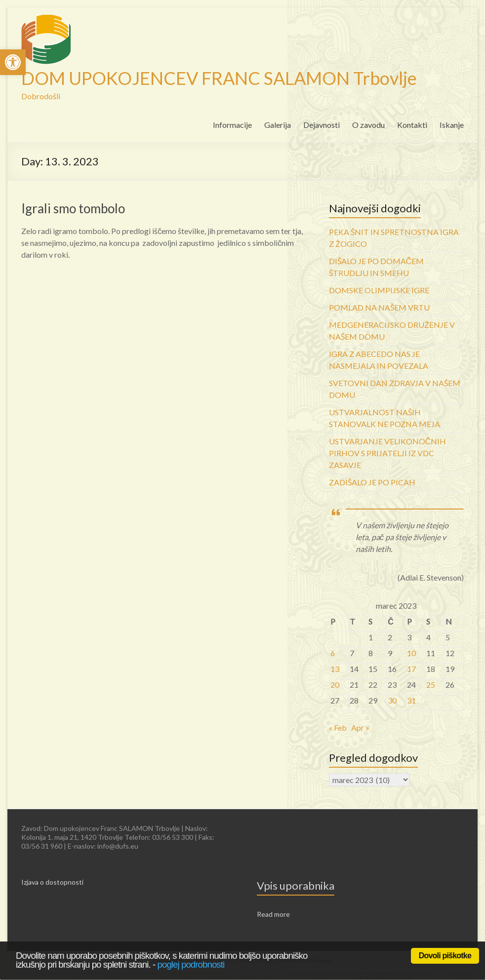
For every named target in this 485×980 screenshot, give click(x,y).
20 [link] (335, 685)
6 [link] (333, 653)
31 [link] (411, 700)
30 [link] (392, 700)
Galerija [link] (278, 125)
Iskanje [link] (452, 125)
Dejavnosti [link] (322, 125)
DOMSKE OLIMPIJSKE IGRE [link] (379, 290)
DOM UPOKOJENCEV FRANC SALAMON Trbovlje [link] (219, 78)
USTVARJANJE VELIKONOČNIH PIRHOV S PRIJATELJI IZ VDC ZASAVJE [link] (388, 453)
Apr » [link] (360, 727)
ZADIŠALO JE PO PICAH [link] (372, 482)
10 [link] (411, 653)
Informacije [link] (232, 125)
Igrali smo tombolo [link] (73, 208)
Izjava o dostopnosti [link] (52, 882)
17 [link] (411, 669)
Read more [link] (273, 914)
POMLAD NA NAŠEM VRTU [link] (379, 307)
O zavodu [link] (368, 125)
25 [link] (431, 685)
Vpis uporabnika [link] (296, 885)
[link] (13, 62)
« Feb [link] (338, 727)
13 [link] (335, 669)
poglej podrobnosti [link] (191, 964)
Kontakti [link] (412, 125)
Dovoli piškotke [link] (445, 956)
